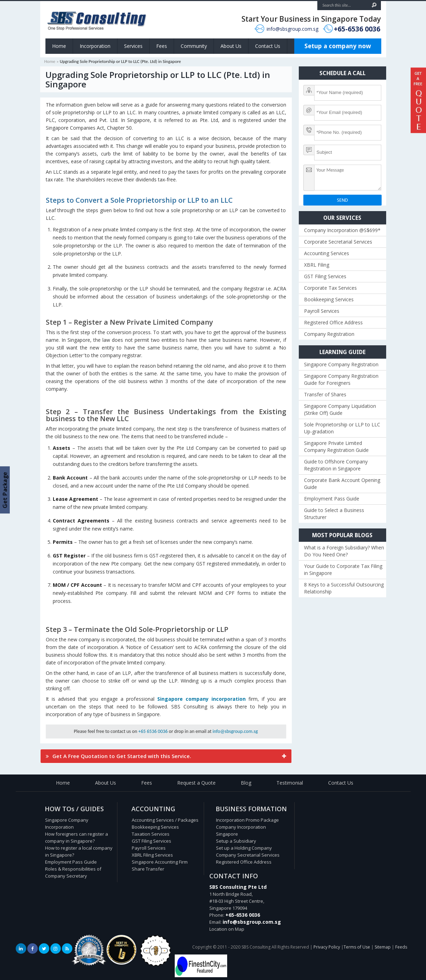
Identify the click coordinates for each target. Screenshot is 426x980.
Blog (246, 783)
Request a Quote (196, 783)
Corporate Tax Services (330, 288)
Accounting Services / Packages (165, 820)
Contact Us (268, 46)
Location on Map (227, 929)
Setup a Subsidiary (236, 841)
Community (194, 46)
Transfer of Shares (325, 394)
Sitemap (383, 947)
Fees (162, 46)
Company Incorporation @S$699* (342, 230)
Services (133, 46)
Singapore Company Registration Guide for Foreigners (341, 379)
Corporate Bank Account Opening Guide (342, 484)
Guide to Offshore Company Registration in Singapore (336, 465)
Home (59, 46)
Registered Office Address (333, 322)
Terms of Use (357, 947)
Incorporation (95, 46)
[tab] (166, 756)
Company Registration (329, 334)
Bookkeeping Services (329, 299)
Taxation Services (151, 834)
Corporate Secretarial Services (338, 242)
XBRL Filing (317, 265)
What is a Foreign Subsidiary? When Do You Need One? (344, 551)
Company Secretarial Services (248, 855)
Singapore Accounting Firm (160, 862)
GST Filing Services (325, 276)
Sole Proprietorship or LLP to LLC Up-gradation (342, 428)
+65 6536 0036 (153, 731)
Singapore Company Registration (341, 364)
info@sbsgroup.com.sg (293, 29)
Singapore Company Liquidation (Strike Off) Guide (340, 409)
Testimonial (290, 783)
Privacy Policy (327, 947)
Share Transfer (148, 869)
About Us (231, 46)
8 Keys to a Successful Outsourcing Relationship (344, 588)
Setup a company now (338, 46)
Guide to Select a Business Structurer (334, 514)
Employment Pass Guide (332, 499)
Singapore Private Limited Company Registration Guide (336, 446)
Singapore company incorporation (201, 699)
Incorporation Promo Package (247, 820)
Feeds (401, 947)
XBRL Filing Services (152, 855)
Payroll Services (322, 311)
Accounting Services (327, 253)
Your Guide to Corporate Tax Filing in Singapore (343, 570)
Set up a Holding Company (244, 848)
